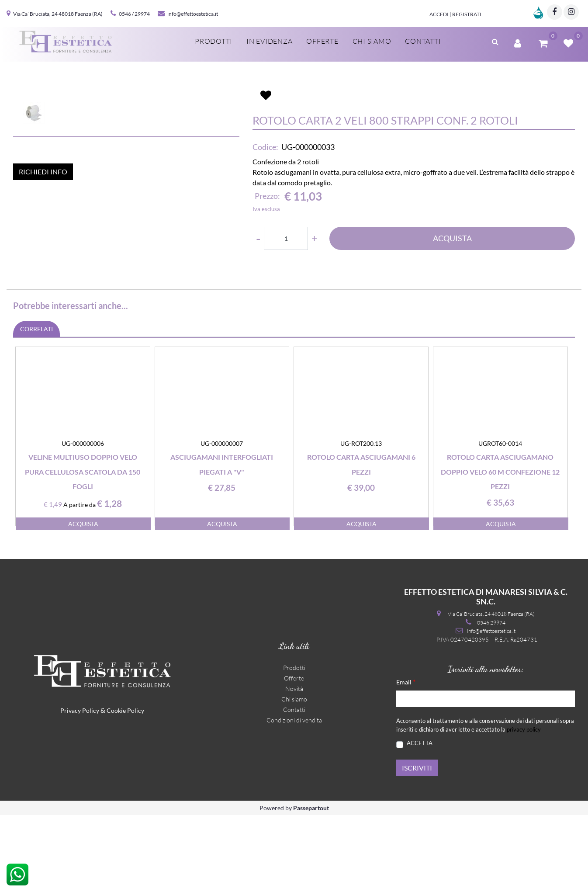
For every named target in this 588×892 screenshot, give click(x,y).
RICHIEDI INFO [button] (43, 336)
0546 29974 (491, 699)
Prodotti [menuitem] (214, 41)
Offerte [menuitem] (322, 41)
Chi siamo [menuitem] (372, 41)
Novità (294, 766)
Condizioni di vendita (294, 797)
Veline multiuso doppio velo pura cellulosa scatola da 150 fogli (83, 548)
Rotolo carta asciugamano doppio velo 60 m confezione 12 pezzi (500, 548)
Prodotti (294, 745)
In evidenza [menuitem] (269, 41)
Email (406, 759)
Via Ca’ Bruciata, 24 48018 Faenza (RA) (58, 14)
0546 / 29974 (134, 14)
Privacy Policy (80, 788)
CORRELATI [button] (36, 406)
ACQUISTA (452, 303)
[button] (126, 176)
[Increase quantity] (314, 303)
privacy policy (524, 806)
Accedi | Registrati (455, 14)
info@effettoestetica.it (193, 14)
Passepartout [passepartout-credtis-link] (311, 885)
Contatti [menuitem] (423, 41)
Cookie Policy (125, 788)
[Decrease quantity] (258, 303)
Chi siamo (294, 776)
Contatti (294, 787)
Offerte (294, 755)
